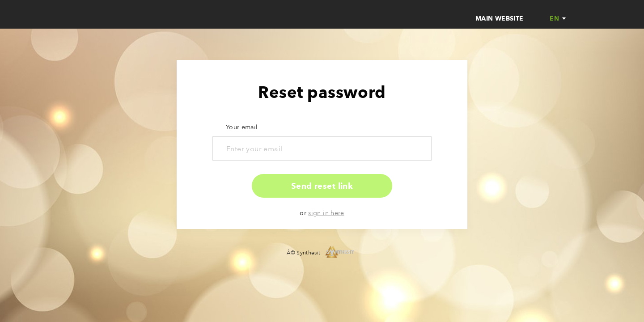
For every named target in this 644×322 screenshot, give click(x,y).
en (554, 19)
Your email (242, 127)
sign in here (326, 213)
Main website (499, 19)
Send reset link (322, 186)
